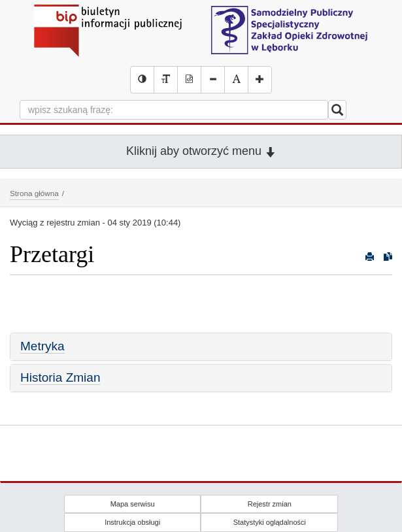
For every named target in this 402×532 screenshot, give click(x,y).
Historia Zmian (60, 377)
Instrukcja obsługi (132, 522)
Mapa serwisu (133, 504)
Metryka (42, 346)
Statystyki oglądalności (270, 522)
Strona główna (34, 193)
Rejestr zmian (270, 504)
